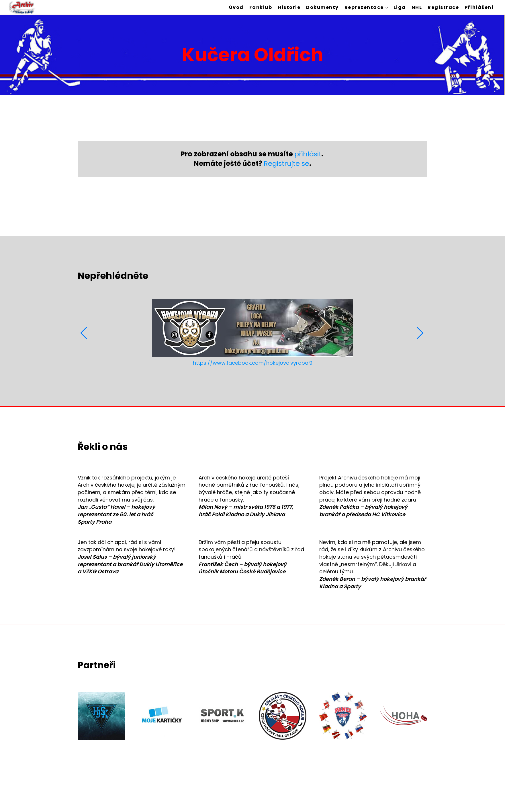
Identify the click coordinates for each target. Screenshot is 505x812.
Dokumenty (322, 7)
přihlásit (308, 154)
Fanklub (261, 7)
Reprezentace (364, 7)
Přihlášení (479, 7)
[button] (84, 333)
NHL (417, 7)
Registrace (443, 7)
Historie (289, 7)
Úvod (236, 7)
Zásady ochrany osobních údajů (386, 793)
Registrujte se (286, 163)
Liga (400, 7)
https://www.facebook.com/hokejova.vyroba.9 (253, 363)
